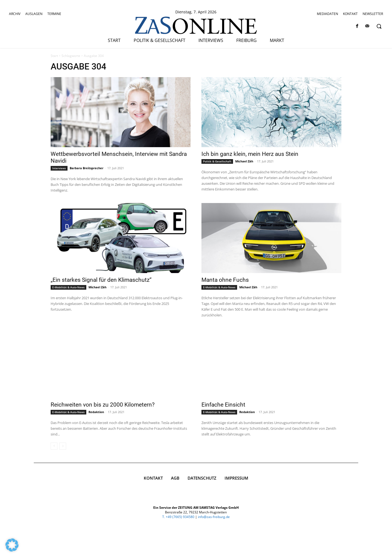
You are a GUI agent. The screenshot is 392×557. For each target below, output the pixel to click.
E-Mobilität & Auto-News (68, 287)
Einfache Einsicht (223, 405)
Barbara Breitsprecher (87, 168)
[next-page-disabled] (63, 446)
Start (54, 56)
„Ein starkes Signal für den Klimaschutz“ (101, 280)
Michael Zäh (244, 161)
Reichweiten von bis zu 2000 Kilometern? (103, 405)
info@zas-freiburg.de (214, 549)
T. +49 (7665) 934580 (178, 549)
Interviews (59, 168)
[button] (379, 26)
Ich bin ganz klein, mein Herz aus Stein (250, 154)
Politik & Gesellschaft (217, 161)
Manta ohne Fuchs (225, 280)
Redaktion (96, 412)
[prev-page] (54, 446)
